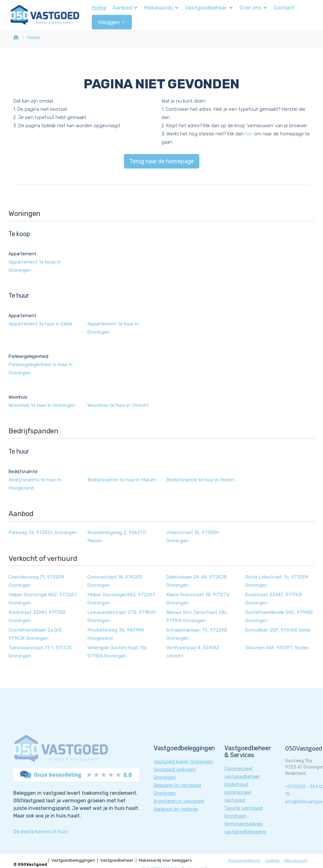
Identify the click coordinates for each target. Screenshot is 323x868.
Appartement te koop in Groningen (35, 266)
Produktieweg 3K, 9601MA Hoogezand (116, 634)
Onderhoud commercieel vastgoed (238, 792)
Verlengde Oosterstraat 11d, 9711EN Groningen (117, 652)
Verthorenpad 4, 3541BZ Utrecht (193, 652)
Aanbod (125, 8)
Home (99, 8)
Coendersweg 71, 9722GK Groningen (36, 581)
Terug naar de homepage (162, 161)
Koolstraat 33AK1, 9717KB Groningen (273, 599)
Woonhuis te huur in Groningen (42, 405)
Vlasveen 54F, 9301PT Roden (277, 648)
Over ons (253, 8)
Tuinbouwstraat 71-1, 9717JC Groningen (40, 652)
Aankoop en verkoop (176, 809)
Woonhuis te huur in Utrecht (118, 405)
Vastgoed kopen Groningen (183, 762)
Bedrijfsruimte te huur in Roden (200, 480)
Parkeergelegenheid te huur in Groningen (41, 369)
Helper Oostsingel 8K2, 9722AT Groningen (43, 599)
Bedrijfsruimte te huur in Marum (122, 480)
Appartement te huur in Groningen (113, 328)
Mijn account (296, 860)
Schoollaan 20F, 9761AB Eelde (278, 630)
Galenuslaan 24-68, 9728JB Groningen (197, 581)
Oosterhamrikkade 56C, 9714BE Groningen (279, 616)
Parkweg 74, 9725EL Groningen (43, 532)
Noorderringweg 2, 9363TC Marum (117, 537)
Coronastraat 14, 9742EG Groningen (115, 581)
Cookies (272, 860)
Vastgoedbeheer (209, 8)
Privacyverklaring (244, 860)
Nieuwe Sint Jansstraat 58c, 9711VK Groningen (197, 616)
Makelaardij (161, 8)
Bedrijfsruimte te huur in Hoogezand (35, 484)
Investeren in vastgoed (179, 801)
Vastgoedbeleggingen (73, 860)
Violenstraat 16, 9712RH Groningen (192, 537)
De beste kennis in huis (41, 832)
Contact (284, 8)
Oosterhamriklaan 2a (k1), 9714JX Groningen (36, 634)
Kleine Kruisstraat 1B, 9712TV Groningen (198, 599)
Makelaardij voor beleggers (165, 860)
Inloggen (112, 22)
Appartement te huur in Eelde (41, 324)
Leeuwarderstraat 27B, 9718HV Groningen (122, 616)
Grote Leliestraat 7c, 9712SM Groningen (277, 581)
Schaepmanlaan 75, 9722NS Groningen (197, 634)
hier (249, 134)
